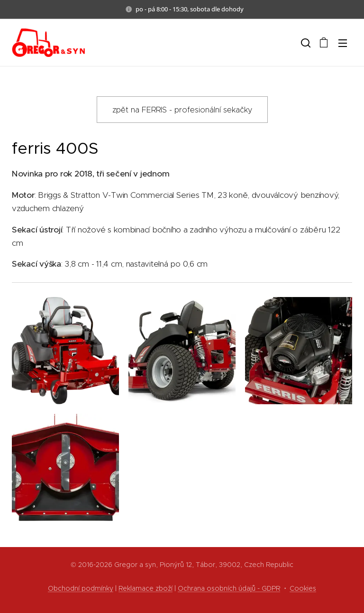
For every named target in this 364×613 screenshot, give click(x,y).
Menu (343, 43)
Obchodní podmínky (81, 588)
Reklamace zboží (146, 588)
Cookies (303, 588)
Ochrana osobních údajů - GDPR (229, 588)
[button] (305, 43)
